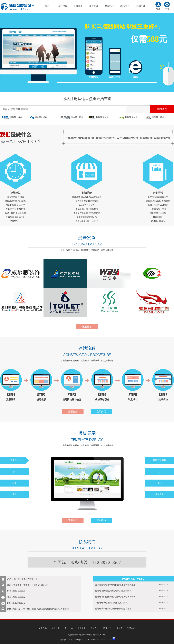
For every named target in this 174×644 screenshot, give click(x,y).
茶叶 (14, 472)
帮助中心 (125, 6)
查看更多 (87, 327)
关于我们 (43, 628)
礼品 (159, 472)
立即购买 (101, 412)
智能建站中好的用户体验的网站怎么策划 (113, 609)
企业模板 (63, 6)
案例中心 (109, 6)
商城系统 (94, 6)
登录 (158, 9)
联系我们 (140, 6)
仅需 (139, 39)
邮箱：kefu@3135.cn (16, 603)
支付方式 (95, 628)
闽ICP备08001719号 (105, 640)
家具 (14, 494)
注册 (167, 9)
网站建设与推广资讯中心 (133, 579)
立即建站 (101, 520)
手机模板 (78, 6)
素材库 (119, 628)
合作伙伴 (69, 628)
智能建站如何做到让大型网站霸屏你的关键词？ (116, 597)
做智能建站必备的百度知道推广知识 (111, 603)
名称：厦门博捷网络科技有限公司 (22, 579)
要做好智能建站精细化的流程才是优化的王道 (115, 585)
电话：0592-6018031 (16, 591)
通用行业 (14, 460)
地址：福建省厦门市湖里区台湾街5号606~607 (28, 585)
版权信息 (56, 628)
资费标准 (81, 628)
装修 (14, 483)
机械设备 (159, 494)
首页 (47, 6)
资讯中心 (131, 628)
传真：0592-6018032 (16, 597)
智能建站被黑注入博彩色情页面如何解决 (113, 591)
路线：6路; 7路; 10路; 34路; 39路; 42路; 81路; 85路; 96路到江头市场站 (38, 609)
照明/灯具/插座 (159, 460)
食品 (159, 483)
